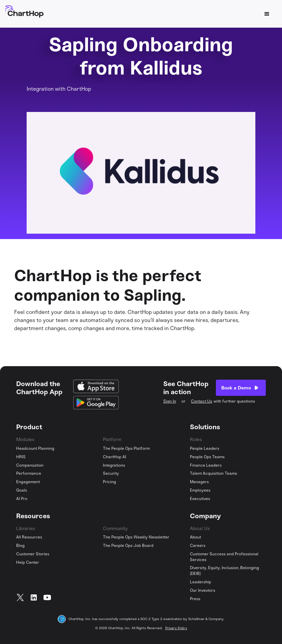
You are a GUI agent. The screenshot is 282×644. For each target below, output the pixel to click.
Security (111, 473)
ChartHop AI (115, 457)
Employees (200, 490)
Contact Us (202, 401)
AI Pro (22, 499)
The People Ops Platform (126, 448)
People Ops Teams (207, 457)
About (195, 537)
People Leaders (205, 448)
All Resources (29, 537)
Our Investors (203, 590)
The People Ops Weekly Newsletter (136, 537)
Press (195, 599)
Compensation (30, 465)
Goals (22, 490)
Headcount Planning (35, 448)
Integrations (114, 465)
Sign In (170, 401)
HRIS (21, 457)
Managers (199, 482)
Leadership (201, 582)
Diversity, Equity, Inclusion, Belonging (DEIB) (224, 571)
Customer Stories (33, 554)
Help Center (28, 562)
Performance (29, 473)
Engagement (28, 482)
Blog (20, 546)
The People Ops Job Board (128, 546)
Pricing (109, 482)
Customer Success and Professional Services (224, 557)
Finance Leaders (206, 465)
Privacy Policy (176, 628)
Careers (198, 546)
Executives (200, 499)
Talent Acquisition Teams (214, 473)
